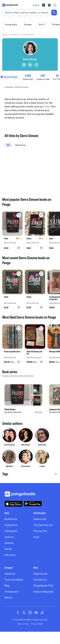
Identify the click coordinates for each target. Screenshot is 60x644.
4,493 (28, 76)
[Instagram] (24, 65)
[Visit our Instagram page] (30, 613)
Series (8, 549)
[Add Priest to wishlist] (19, 215)
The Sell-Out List (43, 525)
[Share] (36, 65)
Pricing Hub (40, 531)
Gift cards (10, 555)
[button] (30, 474)
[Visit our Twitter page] (24, 613)
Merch (8, 598)
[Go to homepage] (10, 5)
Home (5, 34)
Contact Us (40, 580)
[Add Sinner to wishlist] (41, 215)
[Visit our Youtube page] (36, 613)
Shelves (9, 543)
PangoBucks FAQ (43, 586)
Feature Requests (43, 592)
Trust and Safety (14, 580)
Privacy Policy (37, 624)
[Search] (54, 13)
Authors (15, 34)
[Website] (30, 65)
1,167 (43, 76)
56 (57, 76)
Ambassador (12, 592)
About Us (10, 574)
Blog (7, 586)
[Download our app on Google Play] (33, 504)
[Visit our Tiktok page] (42, 613)
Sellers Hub (40, 519)
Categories (11, 531)
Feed (36, 537)
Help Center (41, 574)
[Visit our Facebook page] (18, 613)
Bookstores (11, 519)
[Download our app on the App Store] (14, 504)
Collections (11, 525)
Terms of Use (23, 624)
